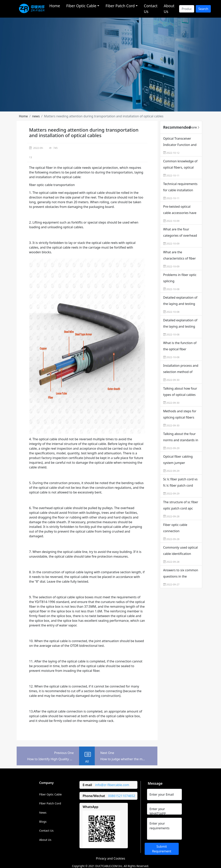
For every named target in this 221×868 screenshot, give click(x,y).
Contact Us (151, 9)
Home (55, 6)
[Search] (187, 9)
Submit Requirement (162, 849)
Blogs (43, 822)
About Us (169, 9)
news (36, 116)
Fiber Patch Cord (50, 803)
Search (203, 9)
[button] (23, 116)
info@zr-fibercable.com (112, 785)
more (195, 127)
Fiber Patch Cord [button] (120, 6)
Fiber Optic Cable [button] (81, 6)
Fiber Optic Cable (50, 794)
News (43, 813)
